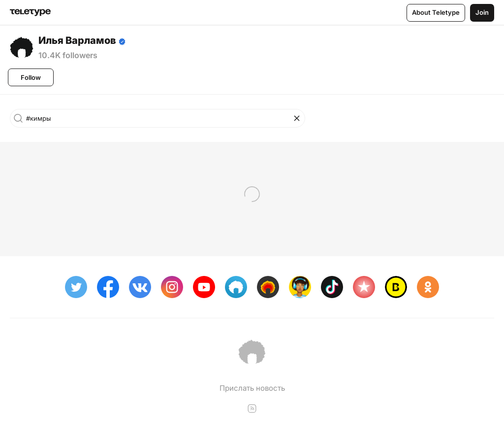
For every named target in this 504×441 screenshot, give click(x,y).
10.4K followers (68, 55)
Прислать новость (252, 388)
